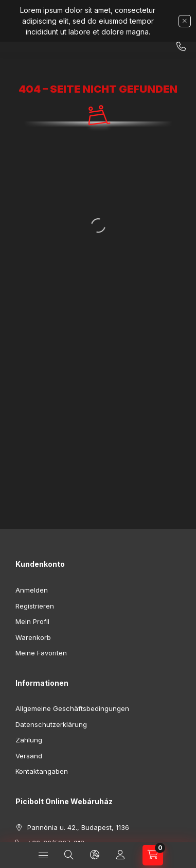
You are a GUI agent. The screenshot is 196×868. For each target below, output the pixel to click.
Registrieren (35, 606)
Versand (29, 756)
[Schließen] (185, 21)
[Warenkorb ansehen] (153, 855)
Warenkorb (33, 637)
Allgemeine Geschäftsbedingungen (72, 708)
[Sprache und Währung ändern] (95, 855)
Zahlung (29, 740)
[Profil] (120, 855)
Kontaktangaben (42, 771)
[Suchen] (69, 855)
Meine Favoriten (41, 653)
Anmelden (32, 590)
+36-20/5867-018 (181, 47)
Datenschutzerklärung (51, 724)
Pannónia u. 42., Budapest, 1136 (78, 827)
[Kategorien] (43, 855)
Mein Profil (32, 621)
